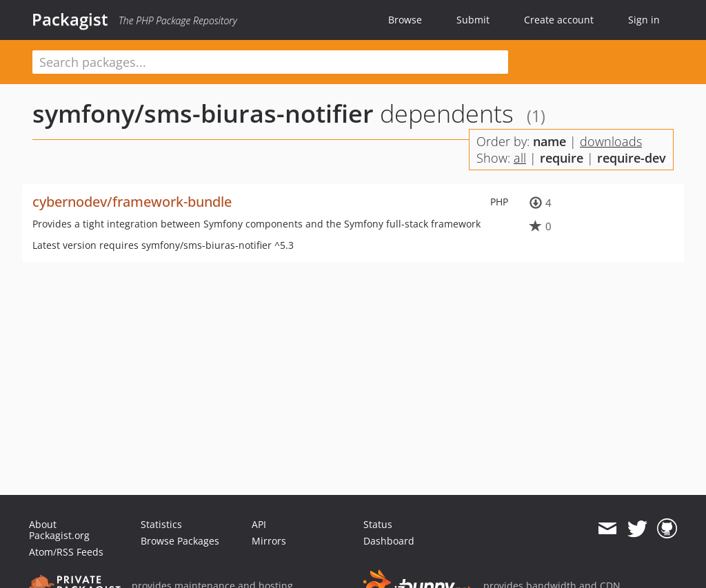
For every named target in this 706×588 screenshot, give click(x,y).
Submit (473, 20)
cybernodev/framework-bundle (132, 202)
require (562, 158)
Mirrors (269, 541)
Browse (405, 20)
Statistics (161, 524)
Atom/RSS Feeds (66, 552)
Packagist (70, 19)
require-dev (632, 158)
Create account (559, 20)
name (549, 141)
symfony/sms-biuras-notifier (203, 113)
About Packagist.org (59, 530)
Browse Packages (180, 541)
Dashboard (389, 541)
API (259, 524)
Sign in (644, 20)
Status (378, 524)
